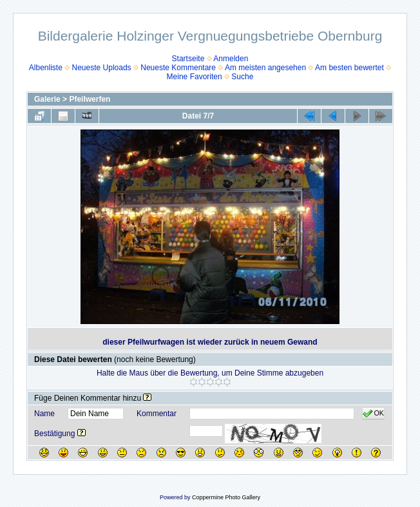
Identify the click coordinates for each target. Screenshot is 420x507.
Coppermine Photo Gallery (226, 497)
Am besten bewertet (349, 68)
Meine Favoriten (195, 77)
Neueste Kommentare (178, 68)
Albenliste (46, 68)
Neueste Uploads (102, 68)
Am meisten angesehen (265, 68)
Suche (242, 77)
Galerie (47, 99)
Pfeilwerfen (90, 99)
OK (373, 414)
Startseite (188, 59)
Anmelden (231, 59)
